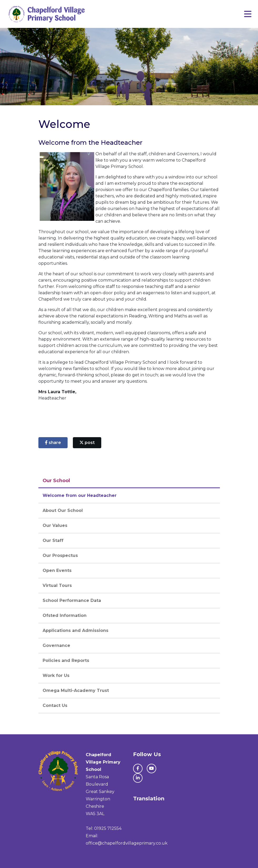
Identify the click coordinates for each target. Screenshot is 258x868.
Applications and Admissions (75, 630)
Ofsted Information (65, 615)
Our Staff (53, 540)
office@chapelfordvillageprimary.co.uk (127, 843)
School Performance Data (72, 600)
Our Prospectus (60, 555)
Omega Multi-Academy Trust (76, 690)
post (87, 443)
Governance (56, 645)
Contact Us (55, 705)
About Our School (63, 510)
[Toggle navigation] (248, 14)
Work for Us (56, 675)
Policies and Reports (66, 660)
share (53, 443)
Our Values (55, 525)
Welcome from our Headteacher (80, 495)
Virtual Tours (57, 585)
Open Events (57, 570)
